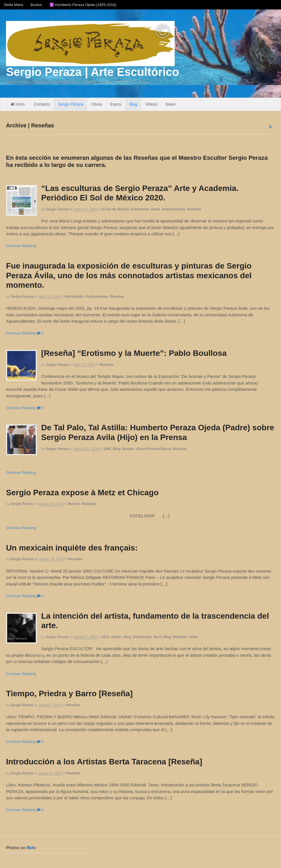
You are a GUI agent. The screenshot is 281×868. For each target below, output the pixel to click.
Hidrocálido (74, 297)
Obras (97, 104)
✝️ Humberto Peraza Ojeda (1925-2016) (83, 5)
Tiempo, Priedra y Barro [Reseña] (69, 694)
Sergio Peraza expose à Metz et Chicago (82, 493)
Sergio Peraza (71, 104)
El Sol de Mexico (115, 209)
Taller (193, 637)
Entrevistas (140, 209)
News (171, 104)
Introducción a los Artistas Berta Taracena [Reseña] (104, 762)
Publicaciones (174, 209)
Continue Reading (21, 246)
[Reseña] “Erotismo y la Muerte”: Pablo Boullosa (134, 353)
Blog (133, 104)
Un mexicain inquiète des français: (72, 548)
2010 (105, 637)
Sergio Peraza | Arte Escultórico (92, 72)
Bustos (36, 5)
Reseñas (194, 209)
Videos (151, 104)
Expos (116, 104)
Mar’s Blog (162, 637)
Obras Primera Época (154, 449)
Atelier (116, 637)
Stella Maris (13, 5)
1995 (107, 449)
